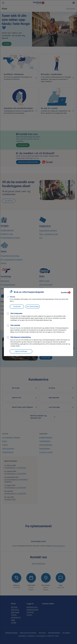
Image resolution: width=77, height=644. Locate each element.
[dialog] (38, 322)
